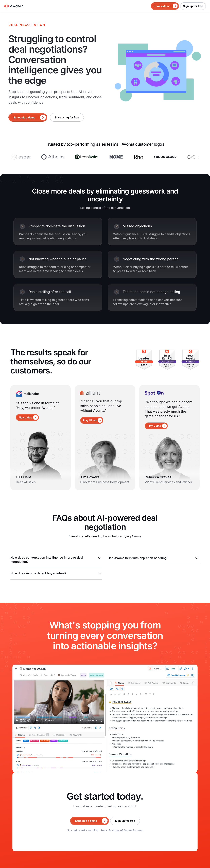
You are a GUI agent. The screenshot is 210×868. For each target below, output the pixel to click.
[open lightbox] (27, 417)
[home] (14, 6)
